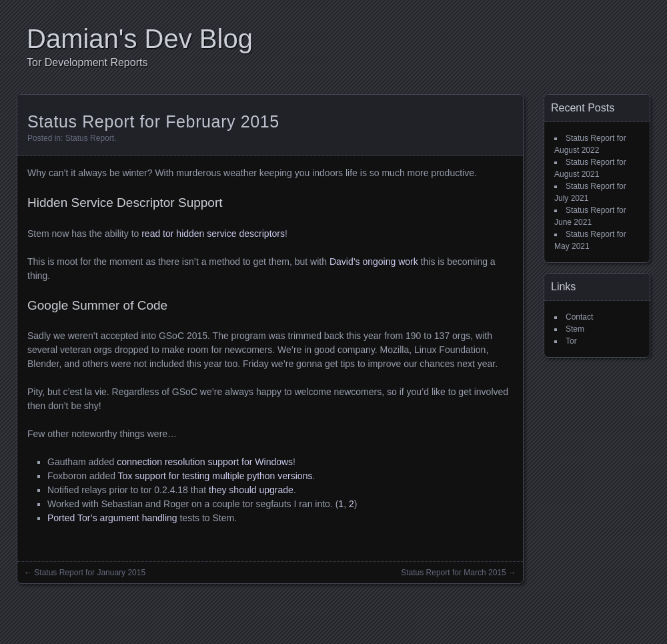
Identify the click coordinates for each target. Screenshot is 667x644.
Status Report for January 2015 (90, 573)
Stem (575, 329)
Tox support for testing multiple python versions (215, 476)
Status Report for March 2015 (453, 573)
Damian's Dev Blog (140, 39)
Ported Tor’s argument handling (112, 518)
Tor (571, 341)
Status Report (90, 138)
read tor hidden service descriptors (213, 234)
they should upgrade (251, 490)
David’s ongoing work (374, 262)
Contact (579, 317)
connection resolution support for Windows (205, 462)
